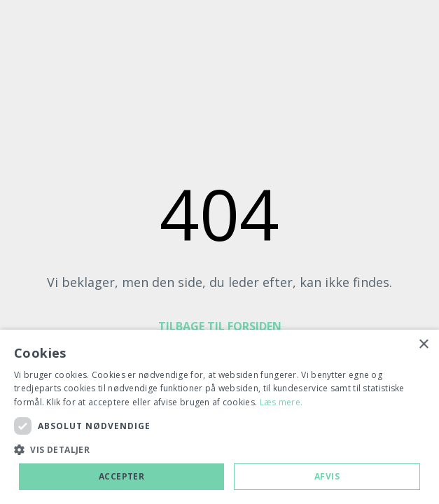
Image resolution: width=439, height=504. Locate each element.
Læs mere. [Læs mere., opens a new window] (281, 402)
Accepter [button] (121, 476)
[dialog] (219, 417)
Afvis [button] (327, 476)
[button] (219, 450)
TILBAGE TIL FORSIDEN (220, 326)
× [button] (423, 345)
